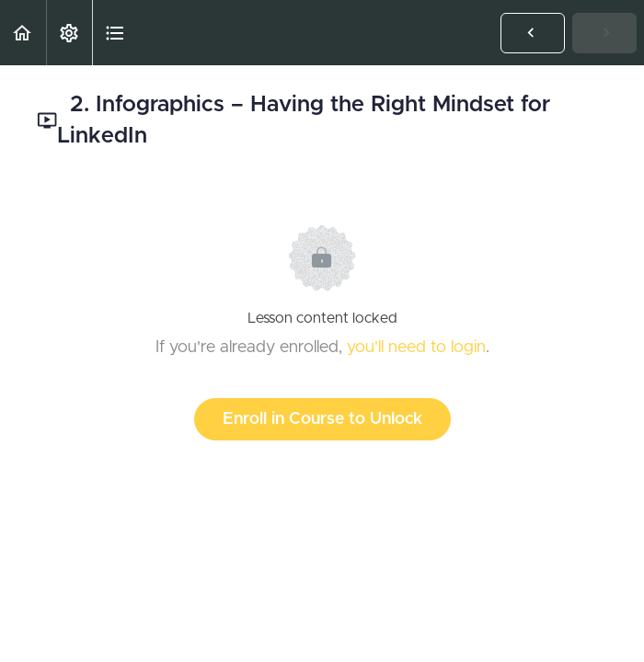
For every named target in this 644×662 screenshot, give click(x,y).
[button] (23, 33)
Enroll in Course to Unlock (322, 419)
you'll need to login (416, 348)
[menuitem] (69, 33)
